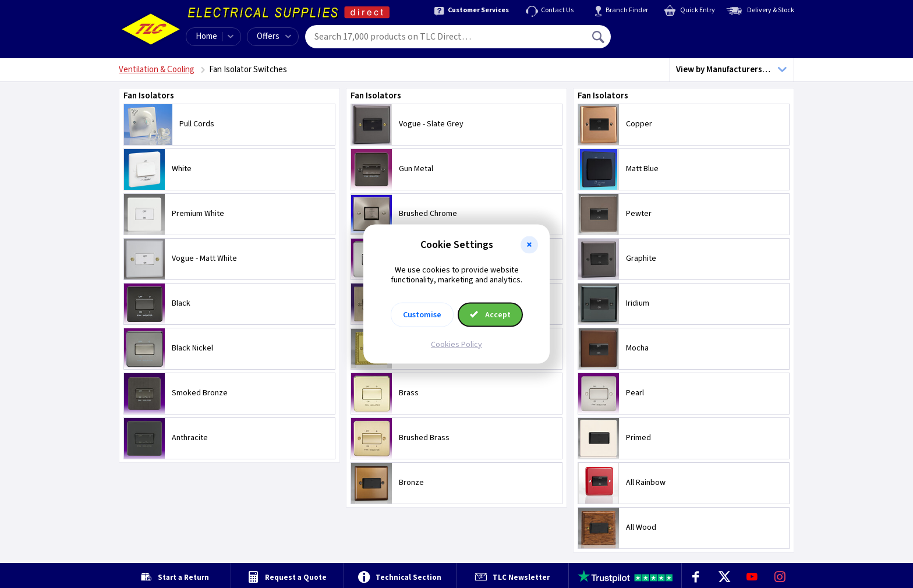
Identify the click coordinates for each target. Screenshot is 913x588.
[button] (529, 245)
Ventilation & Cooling (157, 70)
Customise (422, 314)
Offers (274, 36)
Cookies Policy (456, 344)
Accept (490, 314)
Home (206, 36)
